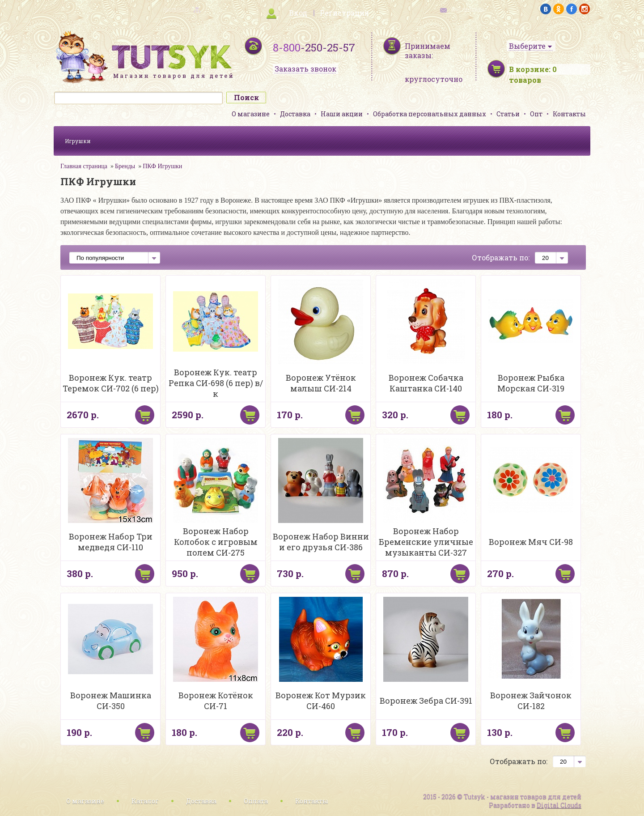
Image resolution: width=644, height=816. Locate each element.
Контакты (569, 114)
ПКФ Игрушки (162, 166)
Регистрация (344, 13)
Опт (536, 114)
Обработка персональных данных (430, 114)
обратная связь (468, 9)
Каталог (145, 801)
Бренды (125, 166)
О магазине (251, 114)
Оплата (256, 801)
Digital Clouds (559, 805)
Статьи (508, 114)
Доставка (295, 114)
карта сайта (176, 9)
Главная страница (84, 166)
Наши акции (342, 114)
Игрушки (78, 141)
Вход (298, 13)
